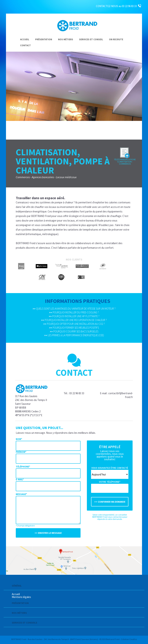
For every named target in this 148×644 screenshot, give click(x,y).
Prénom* (21, 452)
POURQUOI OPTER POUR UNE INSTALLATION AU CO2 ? (74, 324)
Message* (21, 494)
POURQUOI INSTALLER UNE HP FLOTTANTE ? (74, 316)
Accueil (25, 39)
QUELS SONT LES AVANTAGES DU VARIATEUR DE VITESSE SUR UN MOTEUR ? (74, 309)
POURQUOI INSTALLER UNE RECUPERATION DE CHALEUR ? (74, 320)
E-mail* (20, 480)
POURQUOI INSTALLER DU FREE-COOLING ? (74, 312)
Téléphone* (23, 467)
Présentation (44, 39)
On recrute (116, 39)
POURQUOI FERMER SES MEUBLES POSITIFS (74, 328)
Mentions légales (21, 597)
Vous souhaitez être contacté (110, 468)
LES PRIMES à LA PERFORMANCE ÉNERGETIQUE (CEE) (74, 335)
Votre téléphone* (110, 482)
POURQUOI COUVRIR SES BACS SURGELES (74, 331)
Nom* (19, 439)
